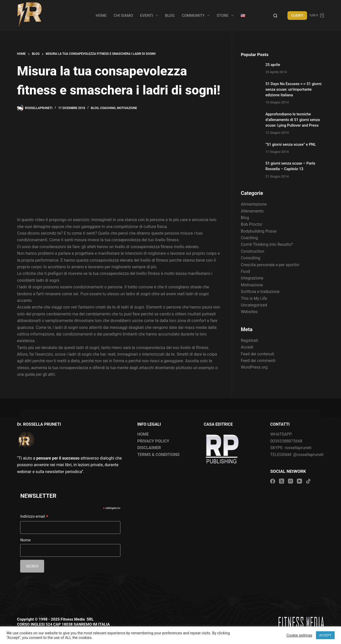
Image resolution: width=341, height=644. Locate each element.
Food (245, 271)
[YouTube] (299, 481)
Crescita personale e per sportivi (270, 265)
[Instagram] (291, 481)
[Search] (275, 16)
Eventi (150, 16)
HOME (143, 434)
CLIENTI (297, 15)
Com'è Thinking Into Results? (267, 244)
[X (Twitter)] (282, 481)
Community (197, 16)
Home (101, 16)
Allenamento (252, 211)
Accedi (247, 347)
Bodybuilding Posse (259, 231)
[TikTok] (308, 481)
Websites (249, 312)
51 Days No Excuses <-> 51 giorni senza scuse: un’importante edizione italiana (294, 89)
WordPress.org (254, 367)
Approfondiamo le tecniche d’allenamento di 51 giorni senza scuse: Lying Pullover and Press (293, 120)
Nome (25, 540)
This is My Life (254, 298)
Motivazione (127, 108)
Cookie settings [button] (299, 635)
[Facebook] (273, 481)
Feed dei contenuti (257, 354)
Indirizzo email (34, 517)
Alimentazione (254, 204)
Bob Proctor (252, 224)
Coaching (108, 108)
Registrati (249, 340)
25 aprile (273, 65)
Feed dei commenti (258, 361)
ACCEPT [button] (325, 635)
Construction (252, 251)
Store (226, 16)
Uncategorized (254, 305)
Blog (170, 16)
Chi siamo (123, 16)
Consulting (250, 258)
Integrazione (252, 278)
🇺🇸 (243, 16)
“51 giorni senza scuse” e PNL (291, 144)
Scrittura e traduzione (260, 292)
